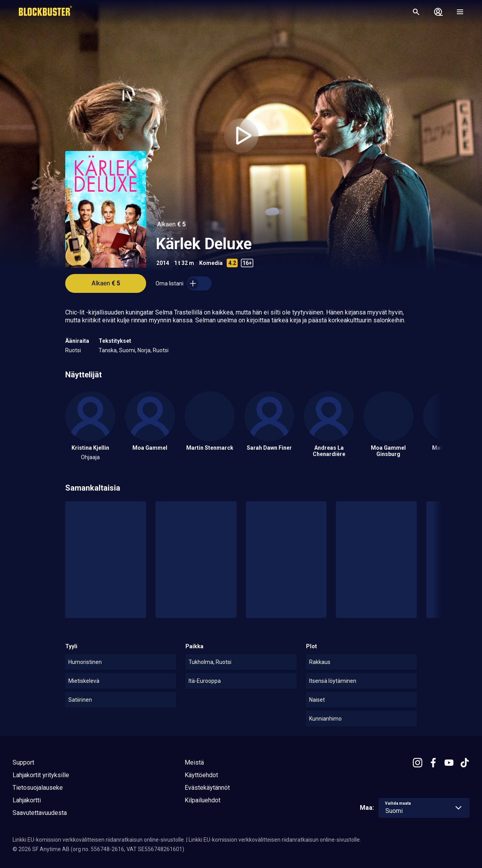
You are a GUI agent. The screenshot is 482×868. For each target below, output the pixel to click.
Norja (144, 350)
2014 (163, 263)
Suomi (127, 350)
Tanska (108, 350)
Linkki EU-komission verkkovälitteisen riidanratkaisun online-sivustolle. (99, 840)
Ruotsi (73, 350)
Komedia (211, 263)
